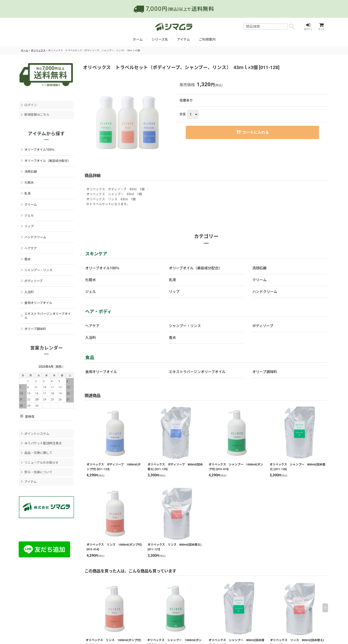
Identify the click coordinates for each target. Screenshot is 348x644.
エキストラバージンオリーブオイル (197, 372)
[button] (325, 608)
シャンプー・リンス (185, 326)
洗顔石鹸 (259, 268)
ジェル (91, 292)
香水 (172, 338)
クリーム (259, 280)
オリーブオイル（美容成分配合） (195, 268)
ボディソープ (263, 326)
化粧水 (91, 280)
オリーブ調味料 (265, 372)
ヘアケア (92, 326)
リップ (174, 292)
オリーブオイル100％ (102, 268)
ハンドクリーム (265, 292)
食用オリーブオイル (101, 372)
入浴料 (91, 338)
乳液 (172, 280)
